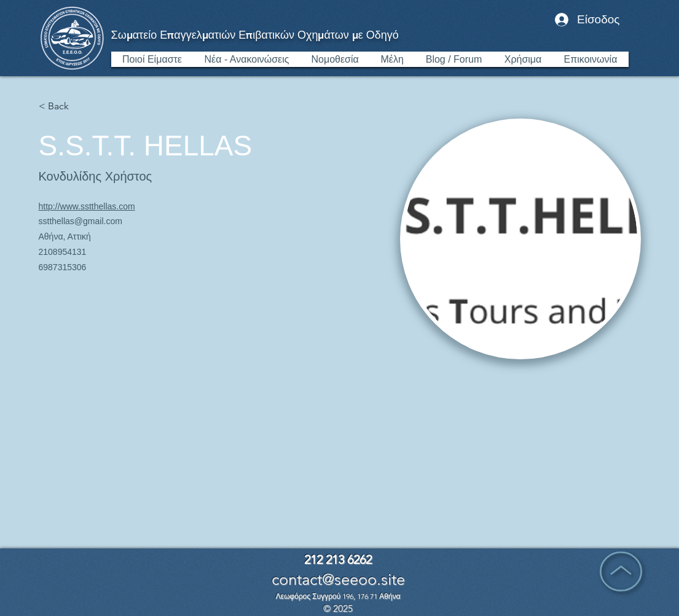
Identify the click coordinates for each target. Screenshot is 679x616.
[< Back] (63, 107)
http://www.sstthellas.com (87, 206)
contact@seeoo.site (338, 579)
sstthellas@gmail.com (80, 221)
